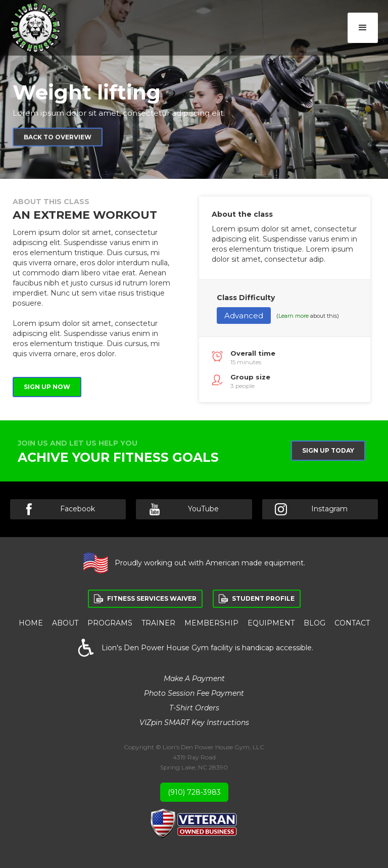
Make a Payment (194, 679)
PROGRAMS (110, 623)
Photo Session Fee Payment (194, 693)
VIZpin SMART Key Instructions (194, 722)
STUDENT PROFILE (263, 598)
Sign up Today (328, 450)
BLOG (314, 623)
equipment (271, 623)
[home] (35, 28)
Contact (352, 623)
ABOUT (65, 623)
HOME (31, 623)
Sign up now (47, 387)
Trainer (158, 623)
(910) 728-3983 (194, 792)
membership (211, 623)
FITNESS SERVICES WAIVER (152, 598)
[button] (363, 28)
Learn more (294, 316)
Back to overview (58, 140)
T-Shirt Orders (194, 708)
